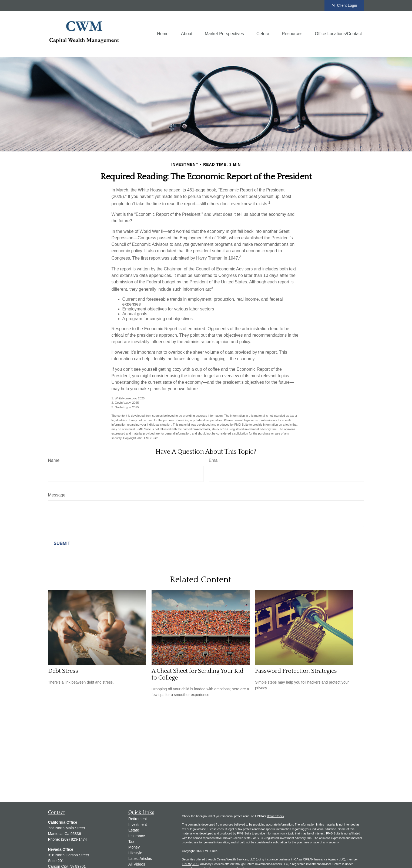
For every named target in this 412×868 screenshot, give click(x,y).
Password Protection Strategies (296, 671)
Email (214, 460)
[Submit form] (62, 544)
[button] (163, 34)
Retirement (138, 819)
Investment (138, 824)
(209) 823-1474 (74, 839)
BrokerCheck (276, 816)
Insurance (137, 836)
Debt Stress (63, 671)
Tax (131, 842)
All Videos (137, 864)
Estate (134, 830)
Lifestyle (135, 853)
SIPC (195, 864)
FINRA (186, 864)
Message (57, 495)
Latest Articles (140, 859)
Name (54, 460)
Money (134, 847)
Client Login (344, 6)
